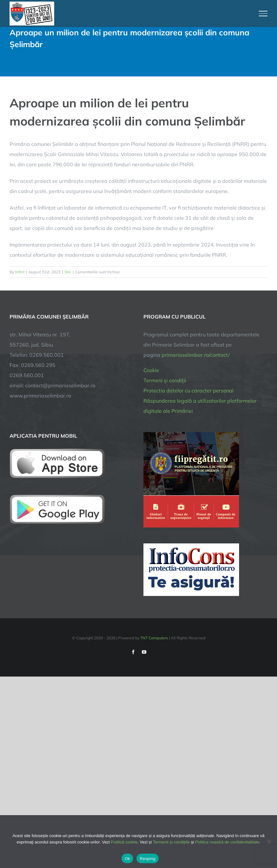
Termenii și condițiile (171, 842)
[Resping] (269, 842)
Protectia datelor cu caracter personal (189, 391)
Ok (127, 859)
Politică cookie (124, 842)
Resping (147, 859)
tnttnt (20, 272)
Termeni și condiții (165, 380)
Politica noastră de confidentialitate (227, 842)
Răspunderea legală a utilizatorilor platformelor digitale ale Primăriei (200, 406)
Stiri (68, 272)
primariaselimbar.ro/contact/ (196, 355)
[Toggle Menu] (263, 13)
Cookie (151, 370)
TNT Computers (154, 638)
